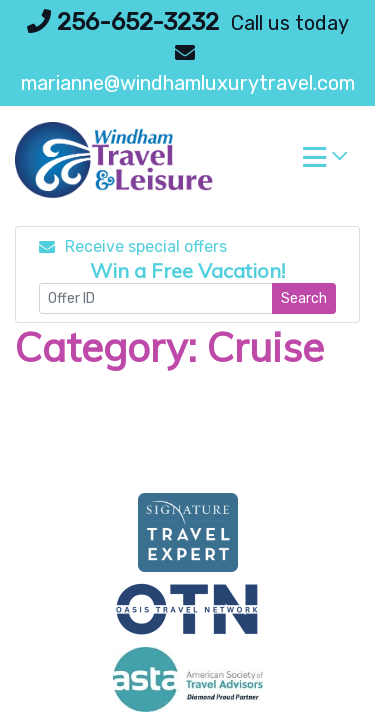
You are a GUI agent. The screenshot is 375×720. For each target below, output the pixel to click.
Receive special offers (133, 246)
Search (304, 298)
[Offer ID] (156, 298)
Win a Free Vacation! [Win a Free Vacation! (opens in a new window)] (187, 270)
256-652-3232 (123, 22)
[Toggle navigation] (325, 162)
